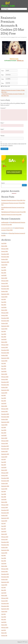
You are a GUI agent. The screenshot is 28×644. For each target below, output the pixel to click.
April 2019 (4, 467)
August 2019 (4, 457)
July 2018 (4, 492)
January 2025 (5, 283)
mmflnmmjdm (5, 222)
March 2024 (4, 310)
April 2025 (4, 275)
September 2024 (5, 294)
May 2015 (4, 590)
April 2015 (4, 593)
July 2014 (4, 614)
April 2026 (4, 243)
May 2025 (4, 273)
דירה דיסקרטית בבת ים (7, 228)
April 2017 (4, 532)
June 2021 (4, 398)
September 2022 (5, 358)
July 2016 (4, 556)
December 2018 (5, 478)
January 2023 (5, 347)
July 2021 (4, 395)
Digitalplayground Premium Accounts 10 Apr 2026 (13, 212)
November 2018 (5, 481)
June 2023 (4, 334)
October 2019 (4, 451)
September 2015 (5, 582)
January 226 (4, 636)
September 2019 (5, 454)
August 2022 (4, 361)
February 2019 (5, 473)
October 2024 (5, 291)
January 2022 (5, 379)
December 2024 (5, 286)
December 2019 (5, 446)
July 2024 (4, 299)
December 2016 (5, 542)
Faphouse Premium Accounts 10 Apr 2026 (11, 215)
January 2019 (4, 475)
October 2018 (4, 484)
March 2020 (4, 438)
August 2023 (4, 329)
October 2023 (5, 323)
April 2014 (4, 622)
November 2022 (5, 353)
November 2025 (5, 257)
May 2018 (4, 497)
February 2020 (5, 441)
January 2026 (5, 251)
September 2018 (5, 486)
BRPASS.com (20, 61)
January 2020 (5, 443)
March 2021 (4, 406)
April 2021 (4, 403)
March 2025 (4, 278)
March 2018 (4, 502)
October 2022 (5, 355)
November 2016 (5, 545)
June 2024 (4, 302)
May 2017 (4, 529)
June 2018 (4, 494)
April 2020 (4, 435)
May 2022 (4, 369)
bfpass (13, 37)
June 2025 (4, 270)
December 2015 (5, 574)
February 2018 (5, 505)
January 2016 (4, 572)
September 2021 (5, 390)
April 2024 (4, 307)
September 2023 (5, 326)
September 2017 (5, 518)
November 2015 (5, 577)
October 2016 (4, 548)
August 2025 (4, 265)
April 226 (4, 630)
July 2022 (4, 363)
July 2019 (4, 459)
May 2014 (4, 620)
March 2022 (4, 374)
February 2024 (5, 313)
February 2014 (5, 628)
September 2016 (5, 550)
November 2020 (5, 417)
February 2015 (5, 598)
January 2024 (5, 315)
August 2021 (4, 393)
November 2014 (5, 606)
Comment (3, 108)
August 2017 (4, 521)
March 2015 (4, 596)
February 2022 (5, 377)
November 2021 (5, 385)
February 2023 (5, 345)
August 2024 (4, 297)
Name (2, 123)
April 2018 (4, 500)
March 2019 (4, 470)
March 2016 (4, 566)
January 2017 (4, 540)
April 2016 (4, 564)
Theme (19, 642)
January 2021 (4, 411)
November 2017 (5, 513)
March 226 (4, 633)
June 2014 (4, 617)
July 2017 (4, 524)
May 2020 (4, 433)
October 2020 (5, 419)
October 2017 (4, 516)
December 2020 (5, 414)
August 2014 (4, 612)
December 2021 (5, 382)
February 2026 (5, 249)
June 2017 (4, 526)
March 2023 (4, 342)
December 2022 (5, 350)
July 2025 (4, 267)
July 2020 (4, 427)
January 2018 (5, 508)
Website (3, 136)
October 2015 (4, 580)
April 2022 (4, 371)
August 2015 (4, 585)
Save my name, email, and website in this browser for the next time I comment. (13, 145)
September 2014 (5, 609)
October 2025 (5, 259)
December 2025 (5, 254)
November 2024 (5, 289)
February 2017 (5, 537)
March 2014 (4, 625)
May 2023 (4, 337)
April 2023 (4, 339)
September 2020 (5, 422)
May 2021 (4, 401)
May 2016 (4, 561)
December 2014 (5, 604)
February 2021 (5, 409)
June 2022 (4, 366)
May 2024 (4, 305)
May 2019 (4, 465)
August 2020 (4, 425)
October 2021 (4, 387)
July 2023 (4, 331)
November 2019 (5, 449)
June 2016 (4, 558)
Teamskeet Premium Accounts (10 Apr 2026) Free (13, 200)
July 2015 (4, 588)
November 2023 (5, 321)
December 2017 (5, 510)
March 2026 (4, 246)
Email (2, 129)
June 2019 (4, 462)
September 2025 (5, 262)
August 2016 (4, 553)
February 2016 (5, 569)
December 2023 (5, 318)
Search (3, 183)
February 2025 (5, 281)
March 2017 (4, 534)
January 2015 (4, 601)
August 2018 (4, 489)
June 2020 (4, 430)
